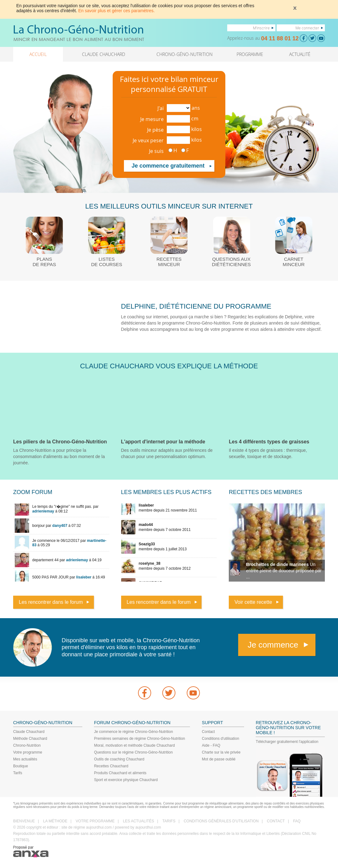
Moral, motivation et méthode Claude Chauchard (134, 745)
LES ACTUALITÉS (138, 821)
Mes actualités (25, 759)
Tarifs (18, 773)
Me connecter (307, 28)
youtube (193, 693)
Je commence (273, 645)
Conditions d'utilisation (220, 739)
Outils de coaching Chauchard (119, 759)
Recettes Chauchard (111, 766)
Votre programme (28, 752)
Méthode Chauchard (30, 739)
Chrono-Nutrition (27, 745)
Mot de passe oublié (219, 759)
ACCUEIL (38, 54)
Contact (208, 732)
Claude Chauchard (29, 732)
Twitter (169, 693)
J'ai (161, 108)
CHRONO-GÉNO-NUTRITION (184, 54)
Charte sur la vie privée (221, 752)
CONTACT (276, 821)
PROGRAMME (250, 54)
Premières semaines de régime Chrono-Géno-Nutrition (139, 739)
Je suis (156, 151)
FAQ (297, 821)
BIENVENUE (24, 821)
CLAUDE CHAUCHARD (104, 54)
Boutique (20, 766)
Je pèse (155, 130)
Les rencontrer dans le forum (51, 602)
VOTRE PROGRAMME (95, 821)
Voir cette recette (253, 602)
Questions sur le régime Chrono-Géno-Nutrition (133, 752)
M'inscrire (261, 28)
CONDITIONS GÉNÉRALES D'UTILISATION (221, 821)
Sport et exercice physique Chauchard (126, 780)
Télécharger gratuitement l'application (287, 742)
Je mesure (152, 119)
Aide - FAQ (211, 745)
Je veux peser (148, 140)
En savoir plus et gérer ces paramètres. (116, 11)
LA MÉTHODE (55, 821)
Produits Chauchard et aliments (120, 773)
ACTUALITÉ (300, 54)
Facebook (145, 693)
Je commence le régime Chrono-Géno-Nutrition (133, 732)
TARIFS (169, 821)
